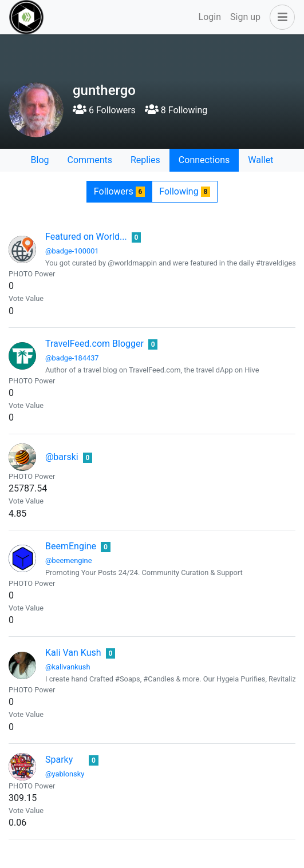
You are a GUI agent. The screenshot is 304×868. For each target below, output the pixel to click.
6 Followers (104, 110)
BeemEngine (71, 546)
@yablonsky (65, 774)
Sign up (245, 17)
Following (185, 191)
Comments (90, 160)
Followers (119, 191)
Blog (40, 160)
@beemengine (68, 560)
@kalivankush (68, 667)
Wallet (260, 160)
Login (210, 17)
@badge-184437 (72, 358)
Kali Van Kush (73, 653)
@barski (62, 457)
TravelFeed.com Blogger (94, 344)
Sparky (59, 760)
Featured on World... (86, 237)
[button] (280, 17)
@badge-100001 (72, 251)
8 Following (176, 110)
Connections (204, 160)
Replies (145, 160)
